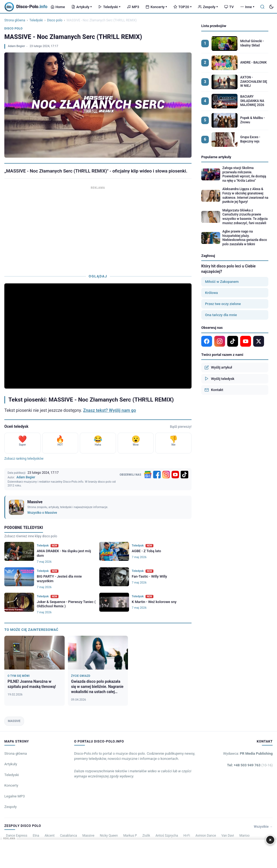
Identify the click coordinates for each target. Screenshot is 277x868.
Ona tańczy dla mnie (221, 315)
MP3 (133, 7)
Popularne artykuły (216, 157)
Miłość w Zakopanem (222, 282)
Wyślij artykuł (218, 367)
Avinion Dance (206, 836)
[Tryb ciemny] (271, 7)
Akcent (50, 836)
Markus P (130, 836)
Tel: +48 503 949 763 (250, 765)
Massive (88, 836)
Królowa (211, 293)
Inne (247, 7)
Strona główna (15, 20)
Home (58, 7)
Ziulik (146, 836)
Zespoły (208, 7)
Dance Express (17, 836)
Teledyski (109, 7)
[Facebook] (157, 475)
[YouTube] (175, 475)
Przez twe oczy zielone (223, 304)
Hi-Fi (187, 836)
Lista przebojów (214, 26)
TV (229, 7)
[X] (259, 341)
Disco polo (55, 20)
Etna (36, 836)
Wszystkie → (263, 827)
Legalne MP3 (15, 796)
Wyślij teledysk (219, 379)
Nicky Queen (109, 836)
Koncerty (156, 7)
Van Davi (228, 836)
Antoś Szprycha (167, 836)
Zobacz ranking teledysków (24, 459)
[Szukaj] (262, 7)
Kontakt (214, 390)
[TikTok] (184, 475)
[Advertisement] (98, 229)
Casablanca (69, 836)
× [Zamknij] (270, 840)
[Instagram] (166, 475)
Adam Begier (16, 46)
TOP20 (182, 7)
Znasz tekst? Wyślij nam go (110, 410)
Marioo (245, 836)
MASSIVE (14, 721)
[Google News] (148, 475)
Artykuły (82, 7)
